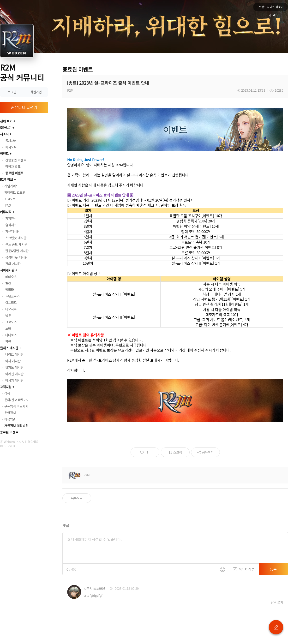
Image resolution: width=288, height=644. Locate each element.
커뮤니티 (6, 212)
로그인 (12, 92)
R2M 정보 (6, 179)
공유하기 (208, 452)
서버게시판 (7, 270)
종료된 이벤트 (9, 432)
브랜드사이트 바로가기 (271, 8)
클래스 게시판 (9, 348)
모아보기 (6, 128)
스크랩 (178, 452)
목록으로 (77, 498)
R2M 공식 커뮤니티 (22, 72)
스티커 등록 (222, 569)
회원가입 (36, 92)
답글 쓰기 (277, 602)
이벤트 (4, 153)
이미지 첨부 (244, 568)
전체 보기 (6, 121)
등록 (273, 569)
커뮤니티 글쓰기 (24, 107)
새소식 (4, 134)
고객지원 (6, 387)
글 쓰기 (276, 627)
